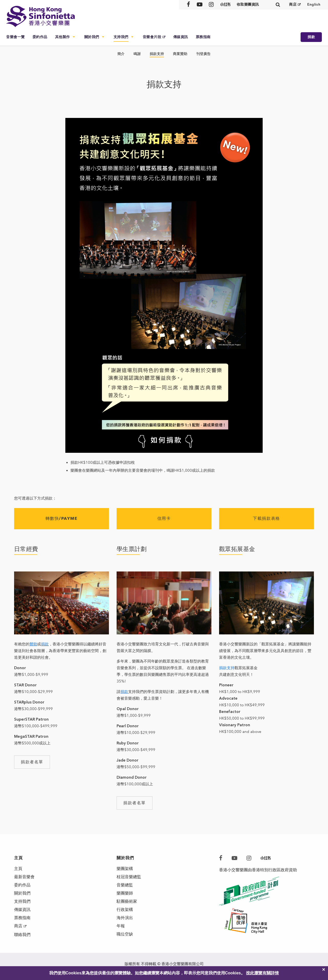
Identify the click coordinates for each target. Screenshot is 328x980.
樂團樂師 (125, 893)
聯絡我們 (22, 935)
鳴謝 (137, 54)
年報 (121, 926)
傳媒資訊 (181, 37)
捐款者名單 (32, 762)
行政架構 (125, 910)
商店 (293, 4)
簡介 (121, 54)
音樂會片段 (152, 37)
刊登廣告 (203, 54)
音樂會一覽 (16, 37)
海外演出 (125, 918)
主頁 (18, 869)
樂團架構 (125, 869)
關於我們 (92, 37)
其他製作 (63, 37)
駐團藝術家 (127, 901)
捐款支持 (157, 54)
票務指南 (203, 37)
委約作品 (40, 37)
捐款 (311, 37)
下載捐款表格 (266, 518)
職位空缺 (125, 934)
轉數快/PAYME (62, 518)
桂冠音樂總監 (129, 877)
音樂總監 (125, 885)
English (314, 4)
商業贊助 (180, 54)
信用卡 (164, 518)
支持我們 (121, 37)
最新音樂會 (24, 877)
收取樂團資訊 (248, 4)
